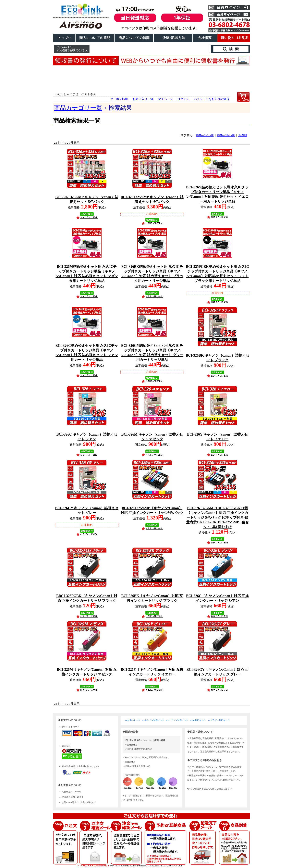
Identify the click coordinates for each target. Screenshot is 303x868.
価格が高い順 (226, 135)
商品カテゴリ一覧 (78, 108)
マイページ (165, 99)
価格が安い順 (205, 135)
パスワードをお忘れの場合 (212, 99)
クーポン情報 (119, 99)
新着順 (243, 135)
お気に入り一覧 (143, 99)
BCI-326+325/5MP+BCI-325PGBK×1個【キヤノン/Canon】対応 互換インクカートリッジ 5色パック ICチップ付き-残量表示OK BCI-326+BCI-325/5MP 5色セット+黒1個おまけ (217, 517)
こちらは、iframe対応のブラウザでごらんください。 (151, 790)
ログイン (183, 99)
